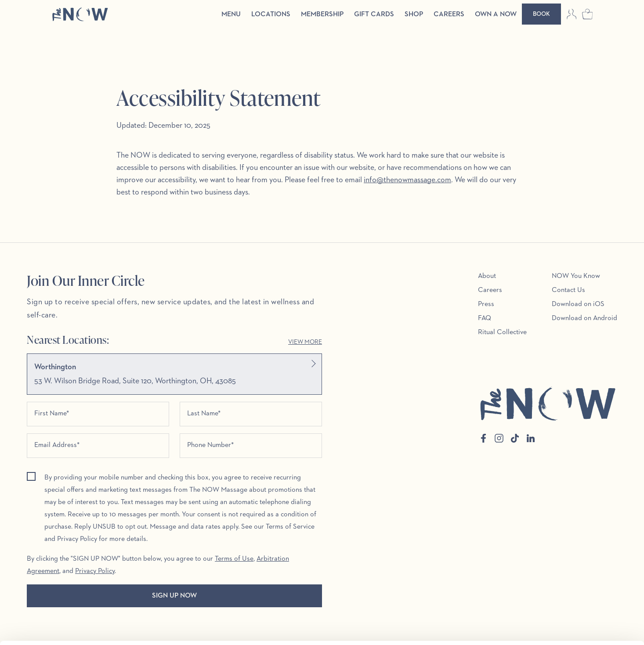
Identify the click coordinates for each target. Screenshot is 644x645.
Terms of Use (234, 559)
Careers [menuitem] (449, 14)
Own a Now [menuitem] (496, 14)
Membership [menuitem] (322, 14)
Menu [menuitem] (231, 14)
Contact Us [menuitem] (568, 290)
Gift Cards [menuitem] (374, 14)
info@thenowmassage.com (407, 180)
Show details (136, 628)
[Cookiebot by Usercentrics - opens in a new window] (57, 628)
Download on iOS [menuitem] (578, 304)
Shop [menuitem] (414, 14)
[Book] (541, 14)
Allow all (571, 584)
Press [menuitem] (486, 304)
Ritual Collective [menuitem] (502, 332)
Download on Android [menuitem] (584, 318)
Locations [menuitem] (271, 14)
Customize (571, 613)
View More (305, 342)
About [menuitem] (487, 276)
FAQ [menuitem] (485, 318)
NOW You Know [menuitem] (576, 276)
